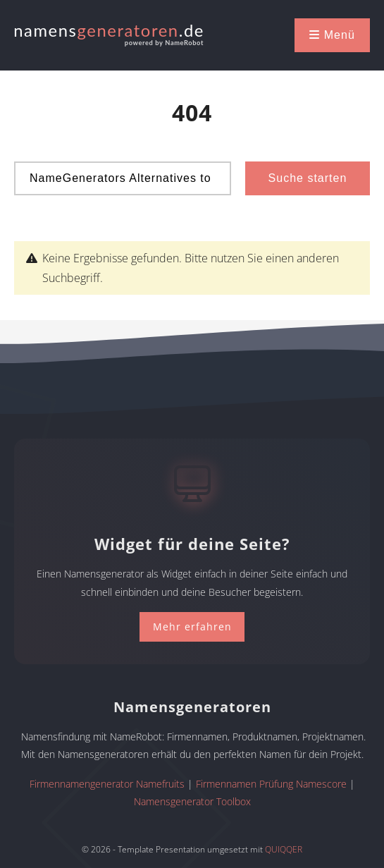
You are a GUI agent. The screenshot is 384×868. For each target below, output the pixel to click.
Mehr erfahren (192, 626)
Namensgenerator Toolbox (192, 801)
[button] (332, 35)
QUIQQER (284, 849)
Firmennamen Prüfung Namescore (271, 784)
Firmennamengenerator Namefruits (107, 784)
